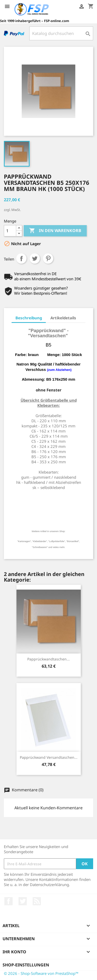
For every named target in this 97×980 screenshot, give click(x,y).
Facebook (8, 901)
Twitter (23, 901)
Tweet (35, 258)
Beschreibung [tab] (29, 318)
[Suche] (61, 33)
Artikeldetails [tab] (63, 318)
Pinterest (48, 258)
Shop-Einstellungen (26, 965)
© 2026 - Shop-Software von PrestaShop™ (41, 973)
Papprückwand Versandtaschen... (49, 757)
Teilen (21, 258)
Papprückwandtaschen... (48, 659)
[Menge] (10, 231)
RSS (37, 901)
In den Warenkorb (55, 231)
